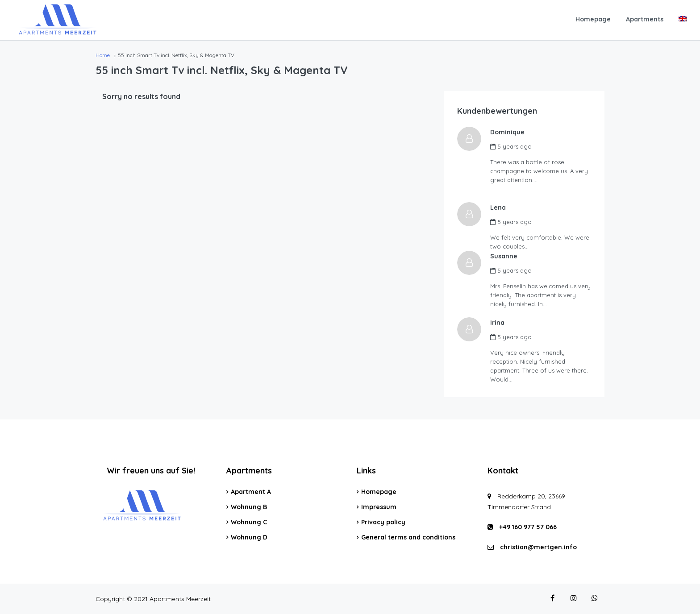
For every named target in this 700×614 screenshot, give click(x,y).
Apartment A (251, 492)
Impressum (379, 507)
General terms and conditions (408, 537)
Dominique (510, 132)
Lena (501, 207)
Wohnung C (249, 522)
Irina (500, 323)
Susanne (506, 256)
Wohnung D (249, 537)
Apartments (645, 19)
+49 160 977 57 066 (522, 527)
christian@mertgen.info (538, 547)
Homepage (593, 19)
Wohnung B (249, 507)
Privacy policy (383, 522)
